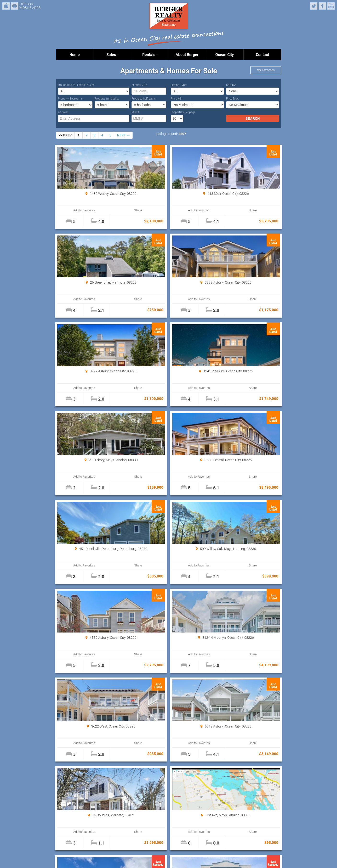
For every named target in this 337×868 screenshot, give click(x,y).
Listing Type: (179, 85)
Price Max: (233, 99)
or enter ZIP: (139, 85)
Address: (64, 112)
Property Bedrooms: (71, 99)
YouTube (331, 6)
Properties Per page (183, 112)
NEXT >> (123, 135)
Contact (262, 55)
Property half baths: (144, 99)
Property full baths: (107, 99)
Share (109, 210)
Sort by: (231, 85)
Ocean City (225, 55)
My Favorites (266, 70)
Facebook (322, 6)
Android (15, 6)
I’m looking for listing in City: (76, 85)
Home (75, 55)
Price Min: (177, 99)
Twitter (314, 6)
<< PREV (65, 135)
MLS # (135, 112)
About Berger (187, 55)
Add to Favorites (75, 210)
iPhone (6, 6)
